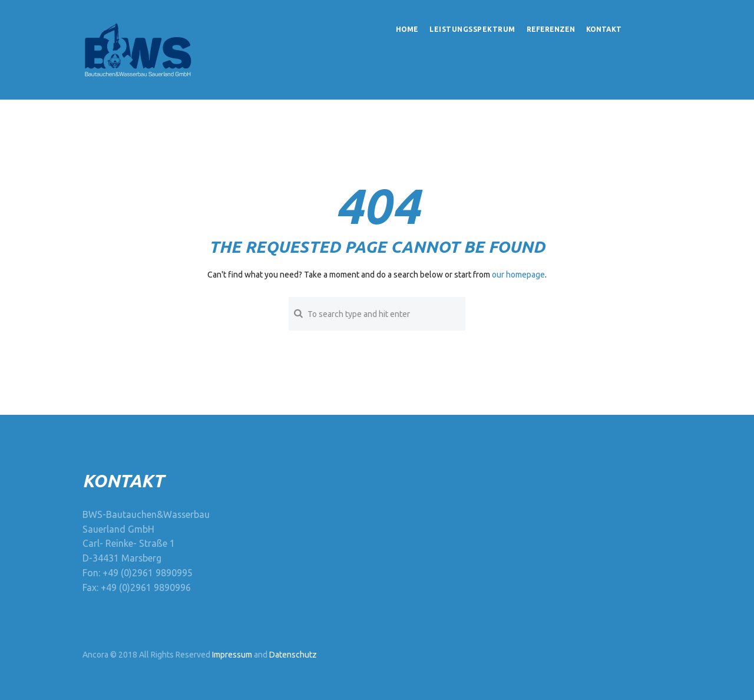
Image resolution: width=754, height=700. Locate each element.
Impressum (232, 655)
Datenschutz (293, 655)
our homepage (518, 275)
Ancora (95, 655)
